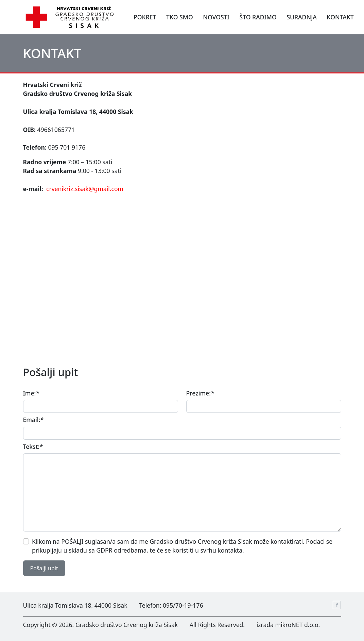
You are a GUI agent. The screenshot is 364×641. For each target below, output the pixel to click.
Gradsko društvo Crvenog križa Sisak (127, 625)
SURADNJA (301, 17)
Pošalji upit (44, 568)
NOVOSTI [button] (216, 17)
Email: (33, 420)
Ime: (31, 393)
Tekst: (33, 446)
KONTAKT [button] (340, 17)
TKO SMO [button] (180, 17)
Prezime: (200, 393)
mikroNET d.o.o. (298, 625)
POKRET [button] (145, 17)
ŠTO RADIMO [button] (258, 17)
